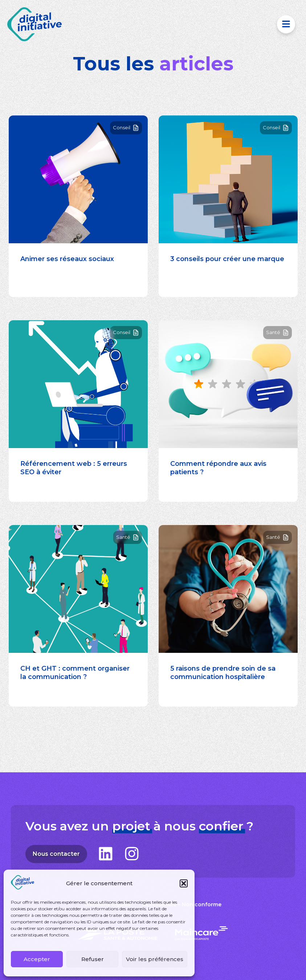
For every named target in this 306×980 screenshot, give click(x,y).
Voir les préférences (155, 959)
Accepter (37, 959)
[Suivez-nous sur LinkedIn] (106, 854)
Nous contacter (60, 854)
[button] (184, 883)
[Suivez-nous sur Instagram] (132, 854)
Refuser (93, 959)
